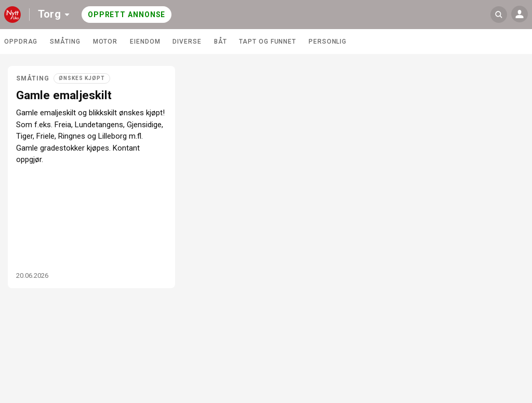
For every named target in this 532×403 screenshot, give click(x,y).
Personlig (328, 42)
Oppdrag (21, 42)
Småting (65, 42)
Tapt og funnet (268, 42)
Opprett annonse (127, 15)
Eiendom (145, 42)
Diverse (187, 42)
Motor (105, 42)
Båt (221, 42)
